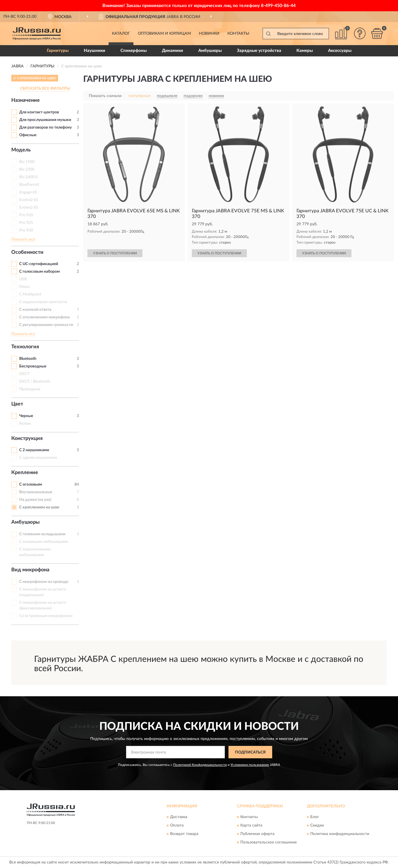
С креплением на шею (39, 507)
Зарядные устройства (259, 51)
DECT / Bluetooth (35, 382)
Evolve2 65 (29, 200)
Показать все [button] (23, 239)
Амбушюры (210, 51)
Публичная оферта (257, 834)
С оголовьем (31, 484)
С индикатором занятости (43, 302)
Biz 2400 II (28, 177)
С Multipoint (30, 294)
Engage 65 (28, 192)
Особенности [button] (27, 252)
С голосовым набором (39, 272)
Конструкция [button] (27, 439)
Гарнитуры (58, 51)
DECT (24, 374)
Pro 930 (26, 230)
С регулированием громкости (46, 325)
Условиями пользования (250, 765)
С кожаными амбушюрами (44, 542)
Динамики (172, 51)
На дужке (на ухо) (35, 500)
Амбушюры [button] (26, 522)
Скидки (317, 825)
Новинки (209, 34)
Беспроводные (33, 366)
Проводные (30, 389)
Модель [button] (21, 150)
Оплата (177, 825)
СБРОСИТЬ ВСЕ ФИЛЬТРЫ (45, 89)
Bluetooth (28, 359)
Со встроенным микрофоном (46, 616)
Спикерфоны (134, 51)
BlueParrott (29, 185)
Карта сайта (251, 825)
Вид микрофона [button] (30, 570)
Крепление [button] (25, 473)
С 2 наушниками (34, 450)
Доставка (179, 817)
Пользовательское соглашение (269, 842)
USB (23, 279)
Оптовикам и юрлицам (164, 34)
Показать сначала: (105, 96)
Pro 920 (26, 215)
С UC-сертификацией (39, 264)
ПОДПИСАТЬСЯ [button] (250, 752)
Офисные (28, 135)
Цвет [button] (17, 404)
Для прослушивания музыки (45, 120)
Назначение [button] (26, 100)
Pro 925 (26, 223)
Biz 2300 (27, 169)
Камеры (305, 51)
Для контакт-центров (39, 112)
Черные (26, 416)
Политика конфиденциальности (340, 834)
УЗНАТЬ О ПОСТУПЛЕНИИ (115, 253)
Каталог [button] (121, 34)
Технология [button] (25, 347)
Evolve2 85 (29, 208)
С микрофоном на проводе (44, 582)
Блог (315, 817)
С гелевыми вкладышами (42, 534)
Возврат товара (184, 834)
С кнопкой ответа (35, 310)
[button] (360, 33)
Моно (24, 287)
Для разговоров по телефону (45, 127)
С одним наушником (38, 458)
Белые (25, 424)
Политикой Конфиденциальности (200, 765)
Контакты (238, 34)
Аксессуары (340, 51)
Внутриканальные (36, 492)
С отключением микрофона (44, 317)
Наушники (94, 51)
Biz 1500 (27, 162)
